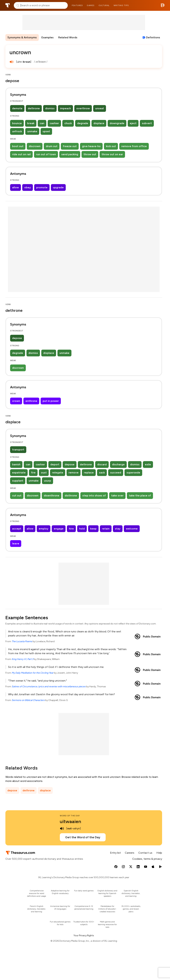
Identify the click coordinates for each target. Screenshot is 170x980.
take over (117, 495)
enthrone (31, 401)
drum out (52, 146)
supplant (18, 481)
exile (148, 464)
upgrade (58, 187)
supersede (133, 473)
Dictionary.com (163, 5)
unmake (32, 131)
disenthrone (52, 495)
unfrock (17, 131)
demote (17, 108)
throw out (90, 154)
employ (44, 529)
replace (89, 473)
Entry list (115, 853)
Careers (130, 853)
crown (16, 401)
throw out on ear (112, 154)
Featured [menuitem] (77, 5)
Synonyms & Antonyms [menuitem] (22, 37)
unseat (100, 108)
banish (16, 464)
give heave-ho (91, 146)
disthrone (71, 495)
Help (159, 853)
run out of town (46, 154)
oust (44, 473)
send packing (70, 154)
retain (106, 529)
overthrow (83, 108)
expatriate (19, 473)
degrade (83, 123)
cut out (17, 495)
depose (17, 338)
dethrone (34, 108)
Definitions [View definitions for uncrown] (153, 37)
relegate (58, 473)
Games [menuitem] (91, 5)
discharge (118, 464)
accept (17, 529)
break (31, 123)
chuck (68, 123)
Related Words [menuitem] (68, 37)
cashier (54, 123)
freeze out (70, 146)
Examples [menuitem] (48, 37)
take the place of (140, 495)
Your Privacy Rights (84, 935)
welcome (132, 529)
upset (46, 131)
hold (82, 529)
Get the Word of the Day (83, 837)
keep (93, 529)
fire (33, 473)
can (42, 123)
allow (16, 187)
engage (59, 529)
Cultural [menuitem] (104, 5)
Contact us (145, 853)
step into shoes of (94, 495)
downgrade (117, 123)
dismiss (50, 108)
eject (133, 123)
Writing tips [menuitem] (121, 5)
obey (28, 187)
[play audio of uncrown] (11, 62)
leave (16, 543)
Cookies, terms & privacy (147, 859)
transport (18, 450)
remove (74, 473)
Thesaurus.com (8, 5)
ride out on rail (21, 154)
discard (102, 464)
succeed (116, 473)
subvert (147, 123)
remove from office (134, 146)
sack (102, 473)
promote (42, 187)
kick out (111, 146)
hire (71, 529)
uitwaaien (70, 821)
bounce (17, 123)
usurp (48, 481)
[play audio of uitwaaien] (62, 828)
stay (118, 529)
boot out (18, 146)
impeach (65, 108)
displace (99, 123)
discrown (35, 146)
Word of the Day (70, 816)
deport (55, 464)
